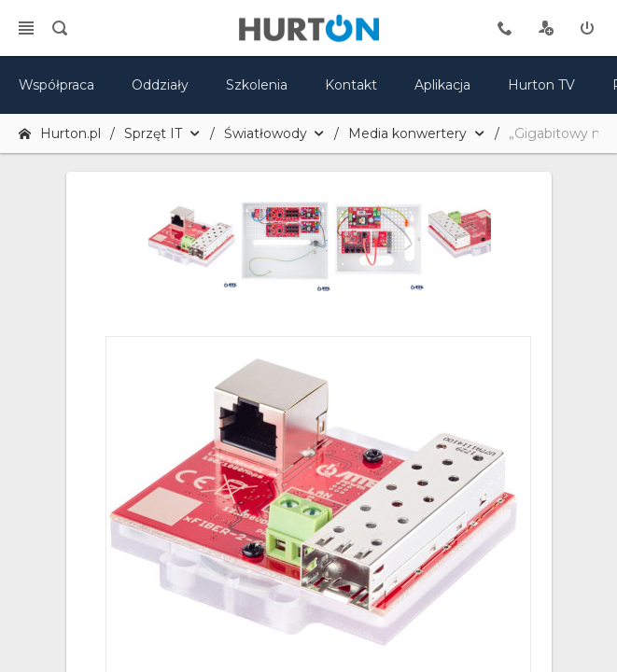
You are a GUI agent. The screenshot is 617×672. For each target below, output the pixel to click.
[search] (60, 28)
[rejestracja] (546, 28)
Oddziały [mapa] (160, 85)
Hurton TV (541, 85)
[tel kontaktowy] (505, 28)
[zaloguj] (587, 28)
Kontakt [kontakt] (351, 85)
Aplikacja (442, 85)
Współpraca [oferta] (56, 85)
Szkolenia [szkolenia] (257, 85)
